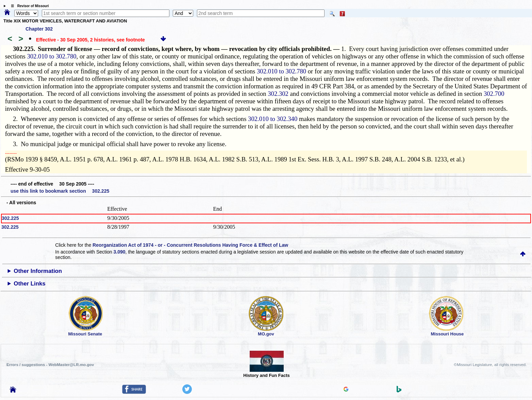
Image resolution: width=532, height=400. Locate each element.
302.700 (494, 94)
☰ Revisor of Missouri (28, 6)
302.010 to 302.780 (52, 56)
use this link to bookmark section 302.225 (60, 191)
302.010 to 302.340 (273, 119)
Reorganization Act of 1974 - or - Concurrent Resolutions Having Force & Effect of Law (190, 245)
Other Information (38, 271)
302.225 (10, 218)
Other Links (29, 284)
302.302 (278, 94)
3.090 (120, 252)
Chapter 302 (39, 29)
